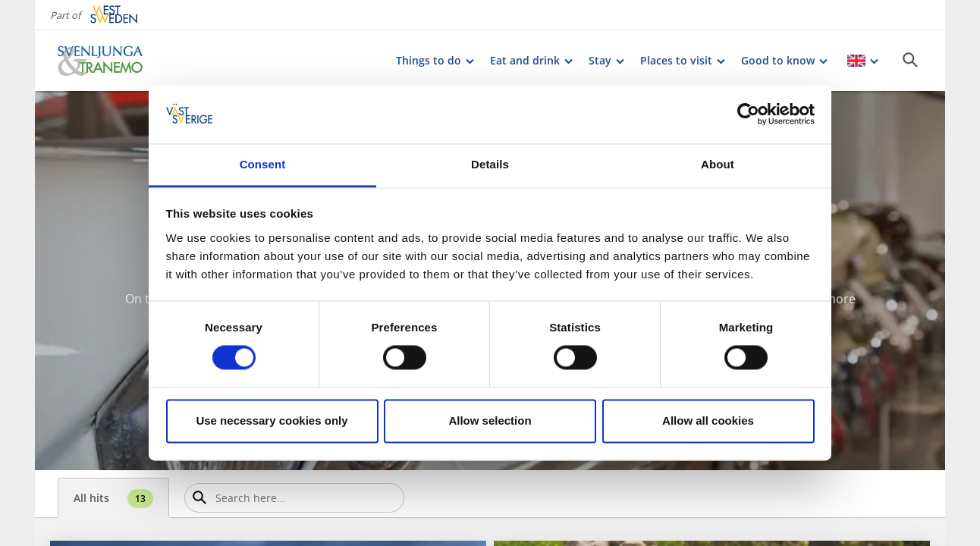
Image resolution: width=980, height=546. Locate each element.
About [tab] (718, 164)
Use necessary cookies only (272, 420)
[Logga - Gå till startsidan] (111, 61)
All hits (113, 499)
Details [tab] (490, 164)
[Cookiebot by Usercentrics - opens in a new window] (748, 115)
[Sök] (910, 60)
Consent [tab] (263, 164)
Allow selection (490, 420)
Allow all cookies (708, 420)
